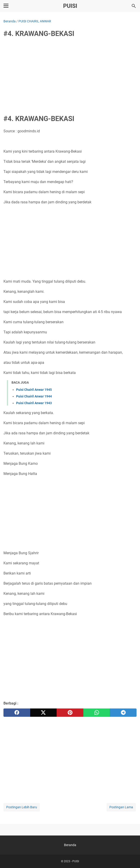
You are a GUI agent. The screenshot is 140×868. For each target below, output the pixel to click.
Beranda (70, 845)
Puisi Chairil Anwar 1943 (34, 403)
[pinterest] (70, 713)
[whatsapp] (97, 713)
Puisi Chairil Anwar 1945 (34, 390)
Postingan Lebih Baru (22, 807)
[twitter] (44, 713)
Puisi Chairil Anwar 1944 (34, 396)
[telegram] (123, 713)
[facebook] (17, 713)
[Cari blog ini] (134, 6)
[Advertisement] (70, 77)
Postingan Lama (121, 807)
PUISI (70, 6)
